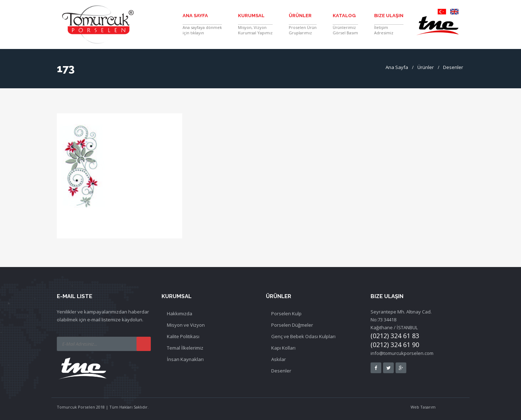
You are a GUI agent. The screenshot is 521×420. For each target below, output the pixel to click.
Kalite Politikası (183, 336)
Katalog (344, 16)
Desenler (453, 67)
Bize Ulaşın (389, 16)
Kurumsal (251, 16)
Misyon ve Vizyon (186, 325)
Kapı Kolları (283, 348)
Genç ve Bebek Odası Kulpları (303, 336)
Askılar (279, 359)
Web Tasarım (423, 407)
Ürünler (300, 16)
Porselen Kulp (286, 313)
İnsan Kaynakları (185, 359)
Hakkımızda (180, 313)
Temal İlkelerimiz (185, 348)
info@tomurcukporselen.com (402, 353)
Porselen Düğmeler (292, 325)
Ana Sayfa (195, 16)
